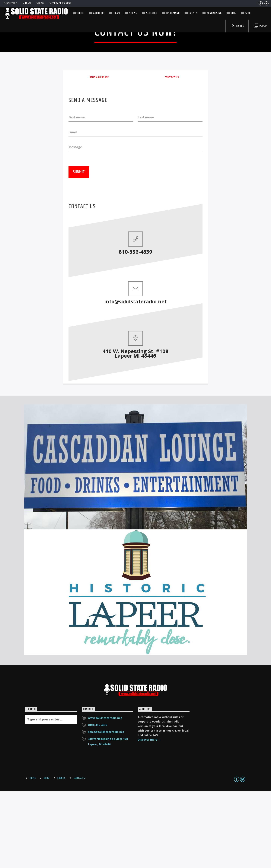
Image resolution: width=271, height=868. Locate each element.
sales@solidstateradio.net (106, 809)
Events (193, 13)
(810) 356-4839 (98, 802)
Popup (260, 26)
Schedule (10, 3)
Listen (238, 26)
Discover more (149, 817)
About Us (99, 13)
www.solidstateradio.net (105, 795)
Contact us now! (60, 3)
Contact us (172, 153)
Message (75, 223)
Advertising (214, 13)
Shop (248, 13)
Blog (40, 3)
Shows (133, 13)
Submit (79, 249)
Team (26, 3)
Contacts (79, 855)
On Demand (173, 13)
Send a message (99, 153)
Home (81, 13)
